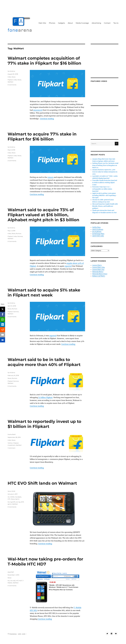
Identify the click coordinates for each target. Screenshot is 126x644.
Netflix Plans (96, 227)
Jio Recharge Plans (98, 234)
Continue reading (47, 119)
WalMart (10, 82)
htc (9, 581)
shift (22, 502)
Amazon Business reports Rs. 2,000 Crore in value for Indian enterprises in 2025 (105, 172)
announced (38, 110)
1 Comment (11, 448)
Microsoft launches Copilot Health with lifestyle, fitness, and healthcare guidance (105, 206)
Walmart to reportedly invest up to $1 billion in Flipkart (44, 424)
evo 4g (18, 502)
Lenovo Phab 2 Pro (98, 270)
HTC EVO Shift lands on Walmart (42, 483)
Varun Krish (11, 491)
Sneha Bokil (12, 434)
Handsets (18, 497)
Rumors (19, 233)
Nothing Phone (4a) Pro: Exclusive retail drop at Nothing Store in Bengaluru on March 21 (105, 165)
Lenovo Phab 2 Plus (99, 267)
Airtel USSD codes (98, 236)
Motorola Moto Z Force (100, 274)
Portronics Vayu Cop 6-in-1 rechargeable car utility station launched (102, 189)
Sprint (17, 499)
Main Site (42, 23)
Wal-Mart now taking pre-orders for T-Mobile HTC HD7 (45, 562)
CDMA (12, 497)
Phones (52, 23)
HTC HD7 (19, 581)
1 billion (10, 443)
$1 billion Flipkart (45, 397)
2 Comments (12, 161)
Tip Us (116, 23)
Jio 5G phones (97, 232)
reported (68, 266)
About (70, 23)
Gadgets (61, 23)
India (9, 77)
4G (9, 497)
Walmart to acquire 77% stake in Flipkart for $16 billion (42, 136)
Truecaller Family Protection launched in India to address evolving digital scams (105, 183)
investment (11, 445)
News (14, 77)
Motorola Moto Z (98, 272)
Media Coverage (82, 23)
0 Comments (12, 85)
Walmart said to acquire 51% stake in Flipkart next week (44, 292)
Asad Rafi (11, 572)
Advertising (96, 23)
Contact (107, 23)
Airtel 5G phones (98, 229)
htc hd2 (13, 581)
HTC (9, 499)
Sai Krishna (11, 71)
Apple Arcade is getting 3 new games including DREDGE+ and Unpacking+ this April (104, 195)
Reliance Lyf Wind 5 (99, 276)
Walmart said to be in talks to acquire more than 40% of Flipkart (44, 362)
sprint (10, 504)
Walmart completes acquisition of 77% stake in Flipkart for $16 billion (44, 61)
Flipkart (10, 80)
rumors (50, 177)
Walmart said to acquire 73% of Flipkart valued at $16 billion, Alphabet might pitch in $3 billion (43, 215)
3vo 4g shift (11, 502)
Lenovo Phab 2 (97, 265)
